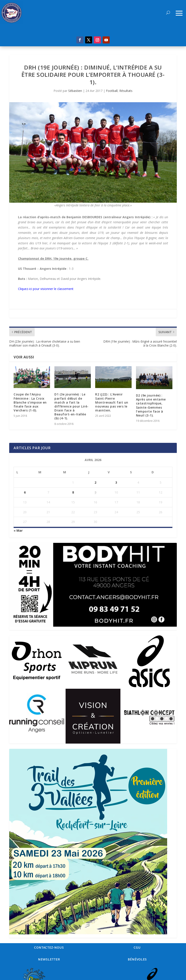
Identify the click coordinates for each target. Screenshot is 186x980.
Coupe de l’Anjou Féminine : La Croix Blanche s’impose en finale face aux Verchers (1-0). (30, 402)
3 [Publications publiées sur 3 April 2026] (116, 482)
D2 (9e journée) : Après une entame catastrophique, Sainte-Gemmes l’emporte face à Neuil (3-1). (151, 405)
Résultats (126, 91)
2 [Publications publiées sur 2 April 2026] (95, 482)
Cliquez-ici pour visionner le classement (46, 289)
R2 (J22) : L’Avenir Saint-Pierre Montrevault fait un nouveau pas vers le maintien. (112, 402)
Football (112, 91)
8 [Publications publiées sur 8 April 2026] (73, 492)
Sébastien (75, 91)
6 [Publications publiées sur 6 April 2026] (25, 492)
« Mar (18, 530)
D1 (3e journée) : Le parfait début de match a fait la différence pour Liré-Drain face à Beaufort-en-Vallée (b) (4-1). (72, 406)
